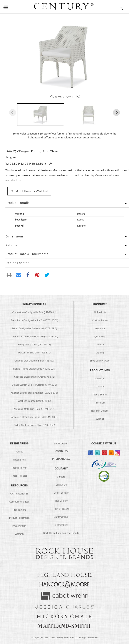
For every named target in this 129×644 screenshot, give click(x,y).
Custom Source (100, 320)
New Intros (100, 329)
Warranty (19, 534)
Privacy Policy (19, 526)
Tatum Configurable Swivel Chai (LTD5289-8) (34, 329)
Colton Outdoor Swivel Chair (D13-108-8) (34, 425)
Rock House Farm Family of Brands (61, 533)
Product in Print (19, 468)
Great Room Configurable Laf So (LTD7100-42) (34, 337)
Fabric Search (100, 395)
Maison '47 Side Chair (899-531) (34, 353)
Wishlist (100, 419)
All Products (100, 312)
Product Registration (19, 518)
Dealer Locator (61, 493)
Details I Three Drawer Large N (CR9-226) (34, 369)
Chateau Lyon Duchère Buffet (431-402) (34, 361)
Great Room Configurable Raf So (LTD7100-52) (34, 320)
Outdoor (100, 345)
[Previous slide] (13, 113)
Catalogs (100, 379)
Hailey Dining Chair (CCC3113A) (34, 345)
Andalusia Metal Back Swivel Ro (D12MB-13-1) (34, 393)
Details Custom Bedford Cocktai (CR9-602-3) (34, 385)
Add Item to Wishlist (29, 191)
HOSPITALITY (61, 451)
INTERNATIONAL (61, 459)
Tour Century (61, 501)
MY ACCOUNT (61, 444)
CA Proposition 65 (19, 494)
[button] (41, 115)
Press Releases (19, 476)
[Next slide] (116, 113)
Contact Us (61, 485)
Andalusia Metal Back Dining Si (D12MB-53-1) (34, 417)
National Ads (19, 460)
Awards (19, 452)
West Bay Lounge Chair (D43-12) (34, 401)
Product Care (19, 510)
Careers (61, 477)
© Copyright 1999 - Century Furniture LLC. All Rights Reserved (65, 638)
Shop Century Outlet (100, 361)
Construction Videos (19, 502)
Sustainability (61, 525)
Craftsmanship (61, 517)
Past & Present (61, 509)
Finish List (100, 403)
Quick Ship (100, 337)
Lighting (100, 353)
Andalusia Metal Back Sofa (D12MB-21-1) (34, 409)
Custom (100, 387)
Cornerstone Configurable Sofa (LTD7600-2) (34, 312)
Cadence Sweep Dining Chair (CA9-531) (34, 377)
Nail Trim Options (100, 411)
